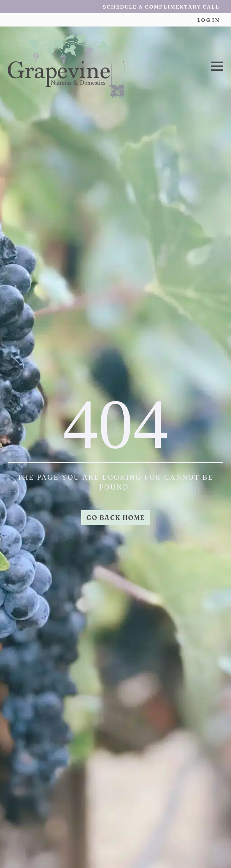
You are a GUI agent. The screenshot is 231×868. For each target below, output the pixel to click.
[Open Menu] (217, 66)
